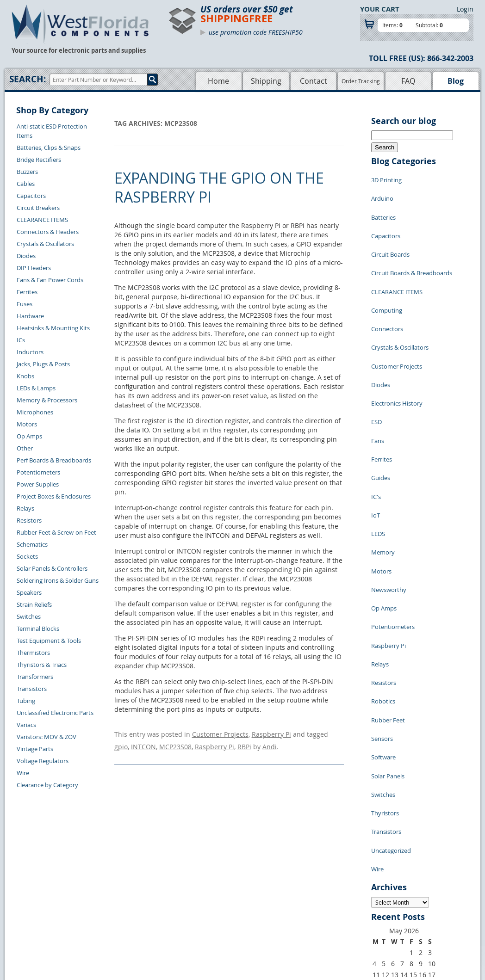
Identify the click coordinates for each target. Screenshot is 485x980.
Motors (27, 424)
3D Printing (386, 178)
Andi (270, 742)
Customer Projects (220, 733)
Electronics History (397, 344)
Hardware (30, 316)
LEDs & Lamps (36, 388)
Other (25, 448)
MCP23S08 (175, 742)
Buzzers (27, 172)
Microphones (35, 412)
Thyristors (385, 649)
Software (383, 608)
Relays (25, 508)
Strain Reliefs (34, 604)
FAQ (408, 81)
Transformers (35, 677)
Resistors (29, 520)
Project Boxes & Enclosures (54, 496)
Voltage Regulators (43, 761)
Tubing (26, 701)
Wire (23, 773)
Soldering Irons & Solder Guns (58, 580)
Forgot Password (118, 936)
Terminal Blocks (38, 629)
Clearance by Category (47, 785)
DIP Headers (34, 268)
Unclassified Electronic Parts (55, 713)
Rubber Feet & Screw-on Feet (56, 532)
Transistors (32, 689)
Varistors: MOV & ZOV (47, 737)
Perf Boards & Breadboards (54, 460)
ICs (21, 340)
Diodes (26, 256)
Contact (314, 81)
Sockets (27, 556)
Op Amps (29, 436)
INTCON (143, 742)
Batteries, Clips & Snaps (49, 148)
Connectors (387, 289)
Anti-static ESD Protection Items (52, 131)
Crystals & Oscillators (45, 244)
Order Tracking (361, 81)
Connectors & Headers (48, 232)
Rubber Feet (388, 580)
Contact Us (110, 882)
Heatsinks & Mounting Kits (53, 328)
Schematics (32, 544)
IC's (376, 413)
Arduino (382, 191)
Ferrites (27, 292)
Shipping (266, 81)
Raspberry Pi (271, 733)
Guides (381, 400)
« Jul (378, 827)
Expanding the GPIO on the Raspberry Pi (219, 188)
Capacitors (31, 196)
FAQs (190, 914)
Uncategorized (391, 677)
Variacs (26, 725)
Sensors (382, 594)
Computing (387, 275)
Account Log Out (118, 925)
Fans (378, 372)
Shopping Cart (202, 893)
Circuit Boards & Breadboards (412, 247)
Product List (199, 904)
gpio (121, 742)
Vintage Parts (35, 749)
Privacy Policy (261, 893)
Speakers (29, 592)
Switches (29, 616)
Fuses (25, 304)
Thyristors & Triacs (42, 665)
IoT (376, 427)
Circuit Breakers (38, 208)
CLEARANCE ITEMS (42, 220)
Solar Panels (388, 622)
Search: (28, 79)
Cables (26, 184)
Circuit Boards (390, 233)
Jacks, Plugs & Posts (43, 364)
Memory (383, 455)
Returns (106, 893)
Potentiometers (38, 472)
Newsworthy (389, 483)
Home (218, 81)
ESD (376, 358)
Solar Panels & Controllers (52, 568)
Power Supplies (38, 484)
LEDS (378, 441)
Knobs (25, 376)
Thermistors (33, 653)
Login (465, 9)
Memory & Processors (47, 400)
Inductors (30, 352)
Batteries (383, 205)
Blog (456, 81)
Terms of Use (260, 904)
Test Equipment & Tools (49, 641)
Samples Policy (263, 882)
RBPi (244, 742)
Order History (114, 914)
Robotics (383, 566)
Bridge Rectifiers (39, 160)
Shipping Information (124, 904)
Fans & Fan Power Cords (50, 280)
